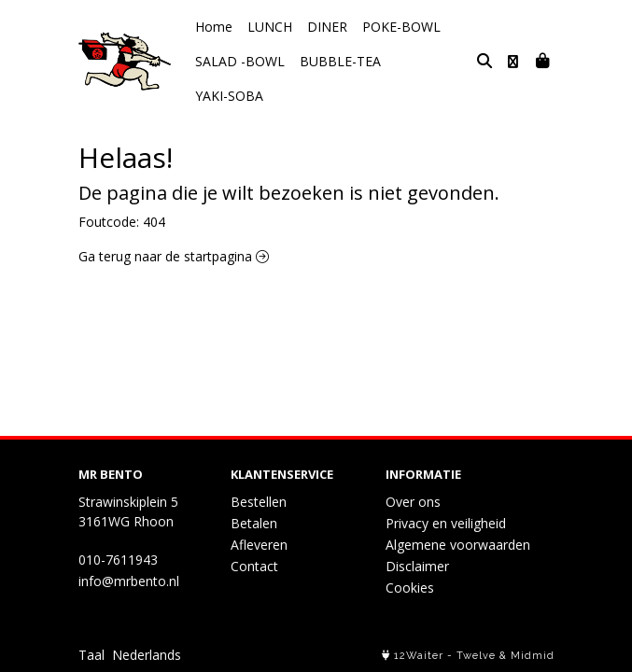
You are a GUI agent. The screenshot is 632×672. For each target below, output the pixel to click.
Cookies (410, 588)
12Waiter (419, 656)
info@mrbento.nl (129, 581)
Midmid (533, 656)
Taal (91, 655)
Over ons (413, 502)
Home (214, 27)
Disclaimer (417, 566)
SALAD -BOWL (240, 61)
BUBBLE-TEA (340, 61)
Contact (254, 566)
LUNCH (270, 27)
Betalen (254, 523)
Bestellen (259, 502)
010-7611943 (118, 560)
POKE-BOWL (401, 27)
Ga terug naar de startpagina (174, 222)
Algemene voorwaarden (458, 545)
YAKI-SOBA (430, 61)
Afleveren (259, 545)
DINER (327, 27)
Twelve (476, 656)
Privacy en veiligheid (446, 523)
